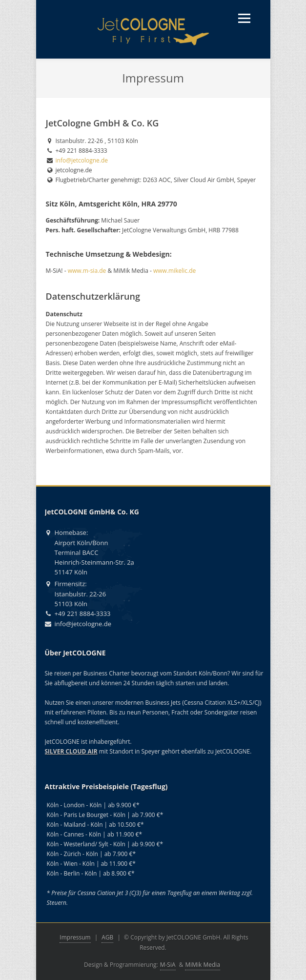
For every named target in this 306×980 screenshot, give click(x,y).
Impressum (75, 937)
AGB (107, 937)
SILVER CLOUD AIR (71, 751)
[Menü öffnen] (244, 18)
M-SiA (168, 965)
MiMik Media (203, 965)
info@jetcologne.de (82, 160)
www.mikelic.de (174, 271)
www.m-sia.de (87, 271)
